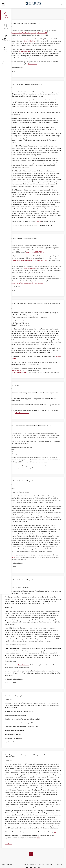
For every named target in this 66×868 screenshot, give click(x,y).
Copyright (41, 864)
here (39, 838)
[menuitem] (40, 854)
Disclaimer (33, 864)
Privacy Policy (50, 864)
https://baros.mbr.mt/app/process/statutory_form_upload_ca (24, 283)
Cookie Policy (60, 864)
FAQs (39, 221)
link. (55, 832)
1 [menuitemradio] (31, 854)
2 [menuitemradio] (35, 854)
